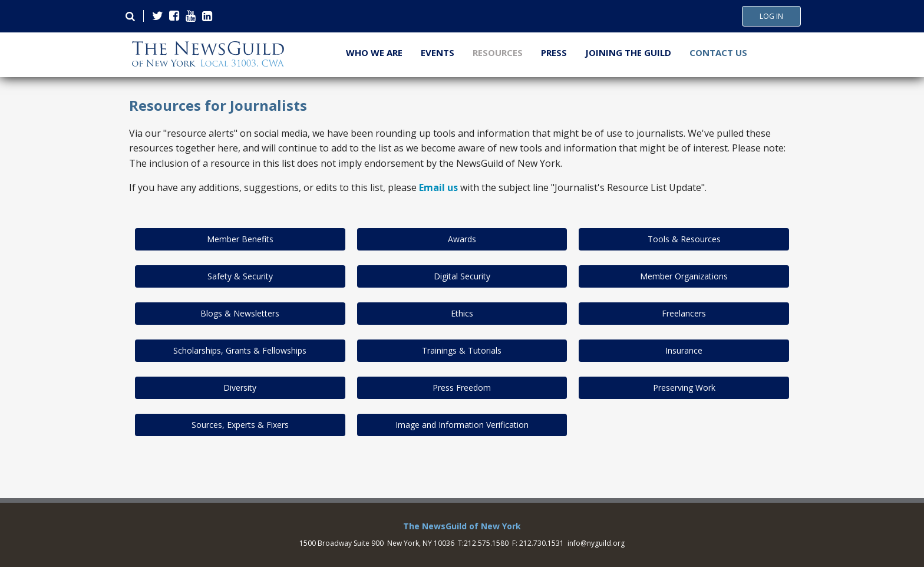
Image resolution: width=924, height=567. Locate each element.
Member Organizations (684, 276)
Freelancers (684, 313)
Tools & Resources (684, 239)
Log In (771, 17)
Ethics (462, 313)
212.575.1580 (486, 543)
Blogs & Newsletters (240, 313)
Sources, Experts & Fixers (240, 425)
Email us (438, 187)
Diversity (240, 388)
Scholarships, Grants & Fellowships (240, 350)
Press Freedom (462, 388)
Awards (462, 239)
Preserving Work (684, 388)
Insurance (684, 350)
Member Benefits (240, 239)
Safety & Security (240, 276)
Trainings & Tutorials (462, 350)
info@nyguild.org (596, 543)
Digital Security (462, 276)
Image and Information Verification (462, 425)
